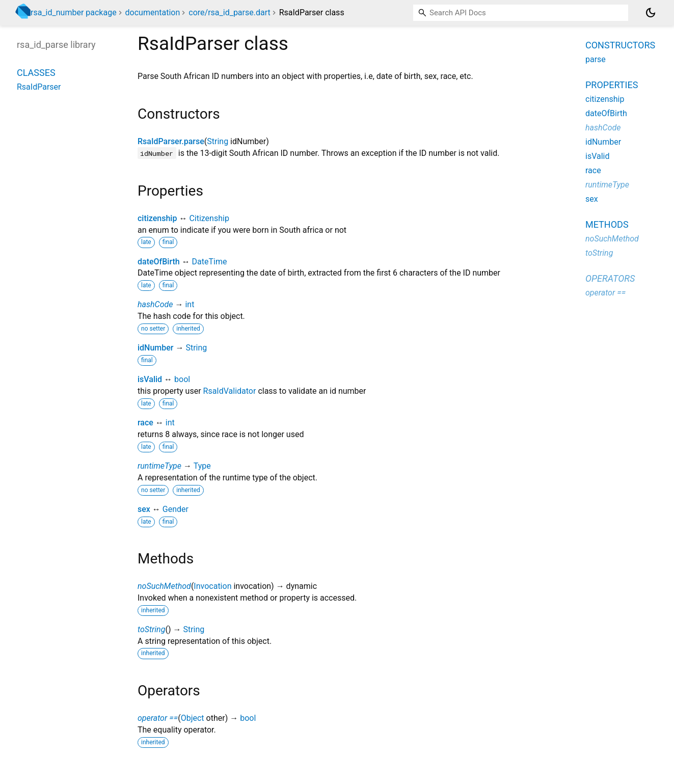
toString (151, 629)
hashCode (155, 304)
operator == (158, 718)
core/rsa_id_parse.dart (229, 12)
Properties (612, 85)
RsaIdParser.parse (171, 141)
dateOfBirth (159, 262)
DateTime (210, 262)
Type (202, 466)
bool (182, 379)
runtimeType (159, 466)
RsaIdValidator (230, 391)
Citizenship (209, 218)
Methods (607, 224)
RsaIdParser (39, 87)
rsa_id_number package (74, 12)
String (218, 141)
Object (193, 718)
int (190, 304)
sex (144, 509)
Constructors (620, 45)
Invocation (212, 586)
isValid (150, 379)
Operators (610, 278)
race (145, 423)
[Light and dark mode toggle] (651, 13)
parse (596, 59)
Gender (176, 509)
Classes (36, 73)
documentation (153, 12)
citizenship (157, 218)
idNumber (156, 348)
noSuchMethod (164, 586)
